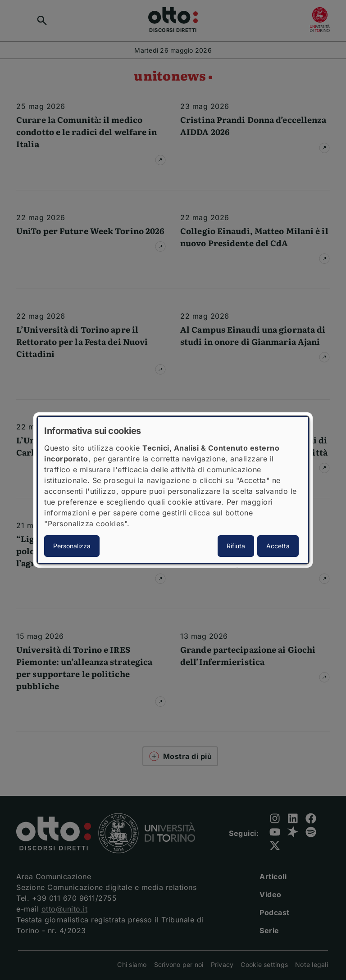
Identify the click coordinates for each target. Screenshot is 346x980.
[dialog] (173, 490)
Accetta (278, 546)
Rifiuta (236, 546)
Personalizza (72, 546)
